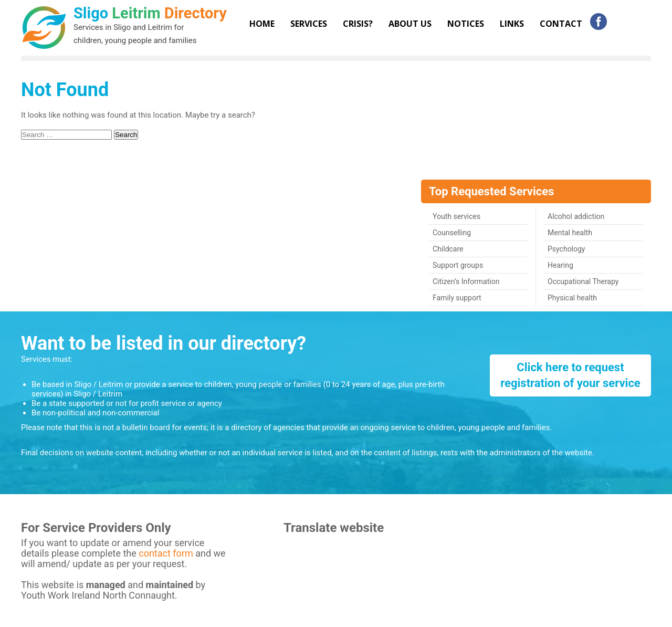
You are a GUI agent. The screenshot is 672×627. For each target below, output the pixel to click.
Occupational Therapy (583, 281)
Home (262, 24)
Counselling (452, 233)
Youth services (456, 216)
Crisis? (358, 24)
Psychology (566, 249)
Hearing (560, 265)
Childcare (448, 249)
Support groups (458, 265)
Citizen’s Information (466, 281)
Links (512, 24)
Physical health (572, 298)
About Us (410, 24)
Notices (466, 24)
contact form (167, 553)
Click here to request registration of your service (570, 375)
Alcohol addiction (576, 216)
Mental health (570, 233)
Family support (457, 298)
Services (309, 24)
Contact (561, 24)
